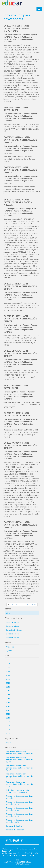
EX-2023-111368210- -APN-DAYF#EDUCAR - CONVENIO (17, 414)
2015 (8, 698)
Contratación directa (14, 630)
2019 (8, 683)
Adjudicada (10, 742)
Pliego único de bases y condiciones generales (20, 797)
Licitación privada (13, 634)
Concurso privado (13, 622)
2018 (8, 687)
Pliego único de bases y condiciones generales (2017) (20, 803)
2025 (8, 664)
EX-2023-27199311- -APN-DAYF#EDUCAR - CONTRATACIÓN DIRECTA (20, 319)
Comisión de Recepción (15, 830)
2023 (9, 613)
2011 (8, 714)
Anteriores (10, 647)
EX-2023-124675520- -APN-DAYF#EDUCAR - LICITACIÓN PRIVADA (18, 202)
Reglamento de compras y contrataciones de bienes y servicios (20, 753)
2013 (8, 706)
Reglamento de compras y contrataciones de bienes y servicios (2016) (20, 768)
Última (34, 605)
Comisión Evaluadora (14, 826)
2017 (8, 691)
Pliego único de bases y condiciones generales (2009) (20, 821)
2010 (8, 718)
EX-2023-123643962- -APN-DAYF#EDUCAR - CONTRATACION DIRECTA (20, 525)
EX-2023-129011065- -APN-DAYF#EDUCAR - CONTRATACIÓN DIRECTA (20, 140)
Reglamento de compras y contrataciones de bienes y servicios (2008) (20, 784)
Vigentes (9, 651)
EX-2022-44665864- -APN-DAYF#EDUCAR (16, 387)
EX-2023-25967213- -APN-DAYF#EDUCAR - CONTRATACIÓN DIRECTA (20, 353)
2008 (8, 726)
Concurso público (13, 626)
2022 (8, 671)
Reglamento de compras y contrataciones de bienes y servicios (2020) (20, 760)
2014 (8, 702)
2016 (8, 695)
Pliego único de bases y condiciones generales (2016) (20, 809)
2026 (8, 660)
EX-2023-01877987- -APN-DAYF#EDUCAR (16, 109)
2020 (8, 679)
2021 (8, 675)
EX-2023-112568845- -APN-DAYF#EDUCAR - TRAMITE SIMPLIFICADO (17, 28)
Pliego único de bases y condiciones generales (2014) (20, 815)
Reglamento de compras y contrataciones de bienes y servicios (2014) (20, 776)
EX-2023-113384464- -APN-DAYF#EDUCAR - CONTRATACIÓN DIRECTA (20, 445)
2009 (8, 722)
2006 (8, 733)
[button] (39, 9)
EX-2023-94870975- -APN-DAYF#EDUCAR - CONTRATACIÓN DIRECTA (20, 170)
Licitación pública (13, 638)
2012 (8, 710)
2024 (8, 667)
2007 (8, 729)
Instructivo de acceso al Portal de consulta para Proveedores (19, 791)
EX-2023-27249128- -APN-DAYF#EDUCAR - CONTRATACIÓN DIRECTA (20, 286)
